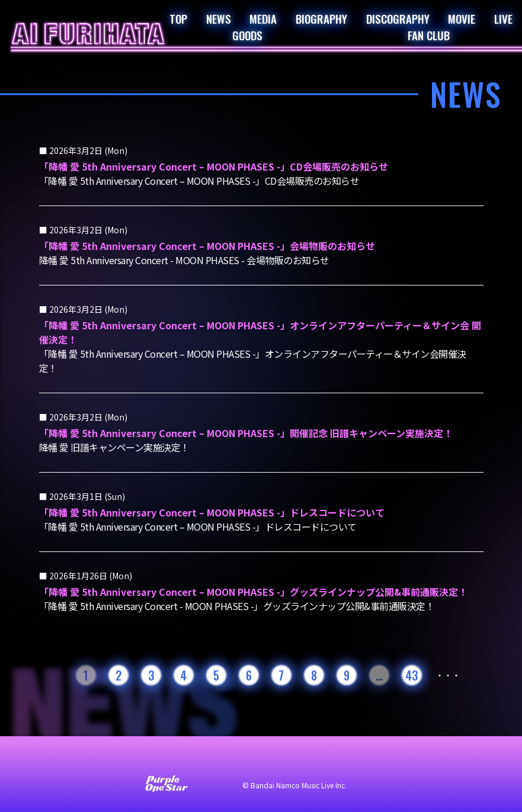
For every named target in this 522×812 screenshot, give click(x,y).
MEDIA (263, 18)
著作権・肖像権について (384, 760)
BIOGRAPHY (321, 18)
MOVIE (462, 18)
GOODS (247, 35)
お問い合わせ (101, 760)
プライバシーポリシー (278, 760)
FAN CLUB (429, 35)
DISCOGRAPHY (398, 18)
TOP (178, 18)
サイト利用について (181, 760)
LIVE (503, 18)
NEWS (219, 18)
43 (411, 675)
